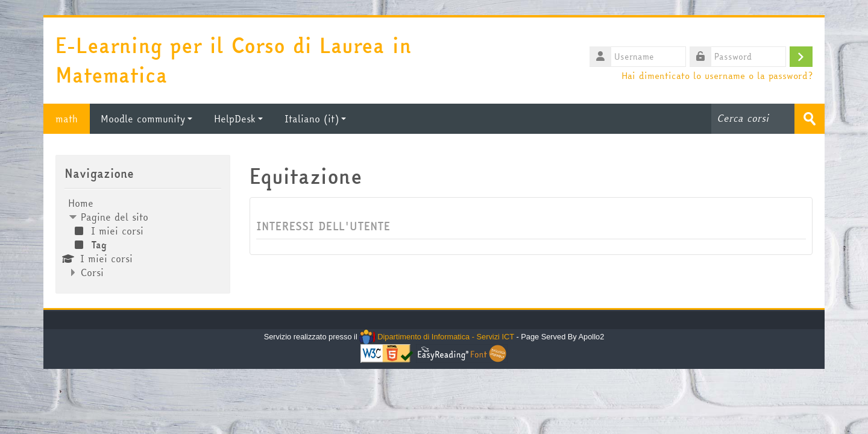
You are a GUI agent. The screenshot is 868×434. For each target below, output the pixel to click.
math (67, 119)
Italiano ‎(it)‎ (315, 119)
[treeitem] (143, 238)
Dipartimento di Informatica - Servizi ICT (437, 337)
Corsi (92, 272)
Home (81, 203)
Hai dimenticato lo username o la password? (717, 75)
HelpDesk (238, 119)
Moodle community (146, 119)
